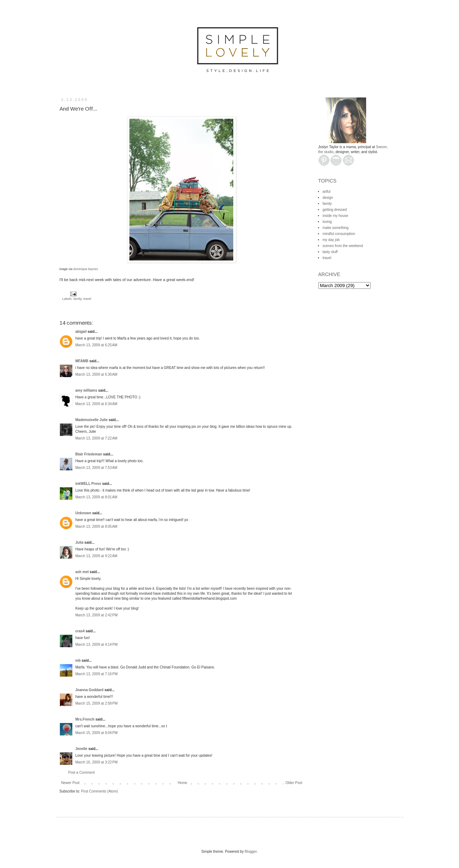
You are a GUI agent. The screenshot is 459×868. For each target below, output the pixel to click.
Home (182, 783)
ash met (82, 572)
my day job (331, 240)
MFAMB (82, 361)
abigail (81, 332)
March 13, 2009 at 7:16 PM (97, 674)
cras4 (80, 631)
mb (78, 660)
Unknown (83, 513)
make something (335, 228)
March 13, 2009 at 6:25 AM (97, 345)
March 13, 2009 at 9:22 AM (97, 556)
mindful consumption (339, 234)
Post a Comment (82, 772)
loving (327, 222)
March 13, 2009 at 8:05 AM (97, 527)
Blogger (251, 852)
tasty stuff (330, 252)
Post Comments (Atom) (100, 791)
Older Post (294, 783)
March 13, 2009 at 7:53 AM (97, 468)
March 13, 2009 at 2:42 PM (97, 615)
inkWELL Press (88, 484)
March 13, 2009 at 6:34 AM (97, 404)
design (328, 198)
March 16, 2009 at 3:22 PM (97, 762)
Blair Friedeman (89, 454)
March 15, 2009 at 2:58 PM (97, 703)
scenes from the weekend (343, 246)
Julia (80, 542)
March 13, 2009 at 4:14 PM (97, 645)
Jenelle (82, 749)
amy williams (86, 390)
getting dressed (335, 210)
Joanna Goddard (89, 690)
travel (87, 299)
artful (326, 192)
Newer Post (71, 783)
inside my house (335, 216)
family (77, 299)
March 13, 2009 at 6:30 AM (97, 374)
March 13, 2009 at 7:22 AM (97, 438)
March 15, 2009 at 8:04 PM (97, 733)
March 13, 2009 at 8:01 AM (97, 497)
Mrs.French (85, 719)
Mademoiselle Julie (92, 420)
